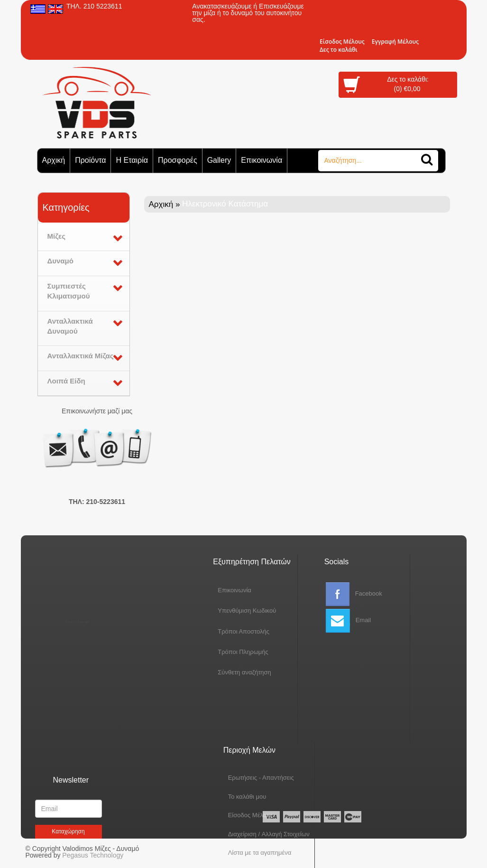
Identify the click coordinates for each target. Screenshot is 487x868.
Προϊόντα (90, 160)
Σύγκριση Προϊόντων (73, 661)
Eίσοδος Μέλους (342, 42)
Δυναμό (60, 261)
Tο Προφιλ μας (69, 630)
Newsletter (71, 780)
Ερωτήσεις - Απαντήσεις (261, 723)
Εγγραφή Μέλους (395, 42)
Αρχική (54, 160)
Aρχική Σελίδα (68, 619)
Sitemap (64, 651)
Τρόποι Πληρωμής (219, 652)
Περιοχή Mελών (249, 695)
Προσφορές (178, 160)
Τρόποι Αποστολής (219, 631)
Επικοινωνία (262, 160)
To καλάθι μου (247, 742)
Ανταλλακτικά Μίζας (81, 356)
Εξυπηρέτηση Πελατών (227, 562)
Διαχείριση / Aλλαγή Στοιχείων (269, 779)
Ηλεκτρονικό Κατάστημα (76, 605)
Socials (337, 562)
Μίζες (57, 236)
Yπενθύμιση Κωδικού (223, 611)
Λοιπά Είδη (66, 381)
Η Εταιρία (132, 160)
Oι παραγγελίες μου (255, 817)
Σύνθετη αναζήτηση (220, 672)
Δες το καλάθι (339, 50)
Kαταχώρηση (68, 831)
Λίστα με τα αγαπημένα (260, 798)
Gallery (219, 160)
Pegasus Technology (94, 855)
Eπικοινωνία (210, 590)
